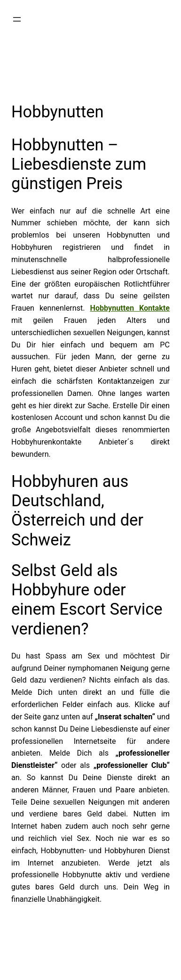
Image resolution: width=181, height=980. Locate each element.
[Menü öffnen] (17, 19)
